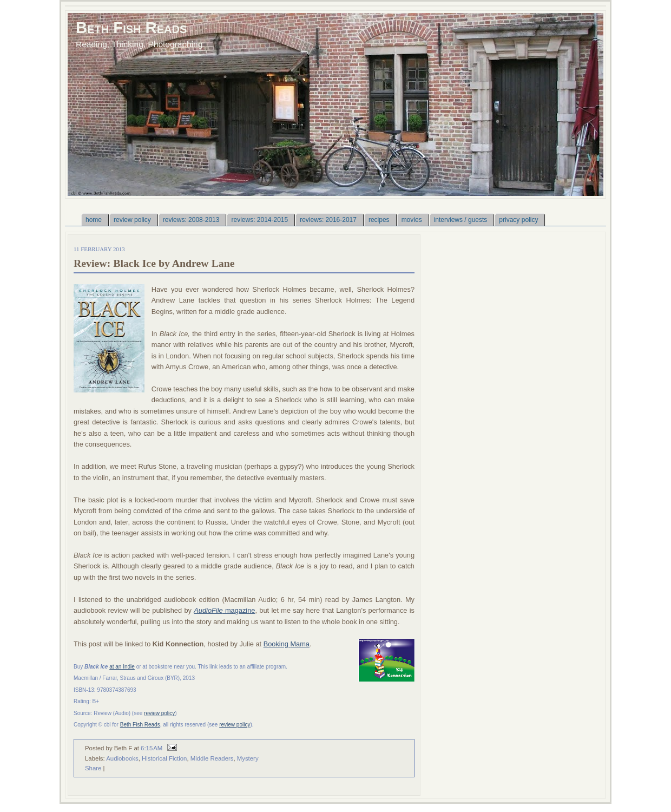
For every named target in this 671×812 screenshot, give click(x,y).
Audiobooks (122, 758)
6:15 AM (152, 748)
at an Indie (122, 667)
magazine (224, 610)
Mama (300, 644)
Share (93, 768)
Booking (277, 644)
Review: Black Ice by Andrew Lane (154, 263)
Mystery (248, 758)
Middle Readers (212, 758)
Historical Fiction (164, 758)
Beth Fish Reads (131, 27)
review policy (159, 713)
